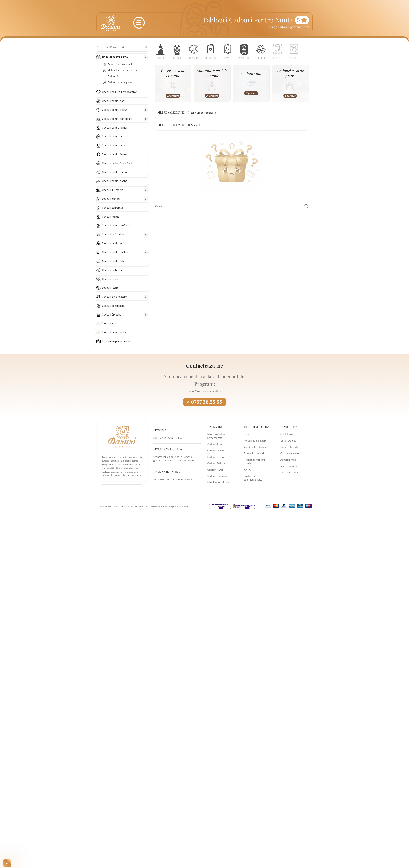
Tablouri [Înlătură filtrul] (196, 125)
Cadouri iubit (109, 323)
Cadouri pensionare (113, 306)
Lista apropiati (288, 441)
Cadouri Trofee (216, 444)
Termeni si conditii (254, 453)
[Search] (232, 206)
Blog (246, 434)
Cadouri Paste (110, 288)
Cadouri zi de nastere (114, 297)
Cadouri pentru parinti (115, 181)
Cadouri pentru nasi (113, 101)
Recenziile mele (289, 466)
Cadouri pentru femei (114, 128)
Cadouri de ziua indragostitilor (119, 92)
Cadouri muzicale (217, 476)
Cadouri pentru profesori (116, 226)
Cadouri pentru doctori (115, 252)
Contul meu (287, 434)
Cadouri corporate (113, 208)
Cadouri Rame (215, 470)
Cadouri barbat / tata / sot (117, 163)
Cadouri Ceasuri (216, 457)
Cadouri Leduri (216, 450)
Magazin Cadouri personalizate (217, 436)
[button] (160, 53)
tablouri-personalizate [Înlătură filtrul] (203, 113)
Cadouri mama (111, 217)
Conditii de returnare (256, 447)
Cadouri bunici (110, 279)
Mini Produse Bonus (219, 482)
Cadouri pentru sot (113, 137)
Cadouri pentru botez (114, 110)
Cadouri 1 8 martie (113, 190)
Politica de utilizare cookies (254, 462)
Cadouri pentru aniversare (117, 119)
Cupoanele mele (290, 453)
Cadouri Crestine (112, 315)
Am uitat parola (289, 472)
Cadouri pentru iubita (114, 332)
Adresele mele (288, 460)
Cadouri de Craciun (113, 235)
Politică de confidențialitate (253, 478)
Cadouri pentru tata (113, 261)
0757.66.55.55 (204, 402)
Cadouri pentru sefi (113, 243)
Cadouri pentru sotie (114, 146)
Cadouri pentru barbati (115, 172)
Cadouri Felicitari (217, 463)
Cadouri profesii (111, 199)
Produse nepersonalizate (117, 341)
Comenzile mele (289, 447)
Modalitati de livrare (255, 441)
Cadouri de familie (113, 270)
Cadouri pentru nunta (115, 57)
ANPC (247, 470)
